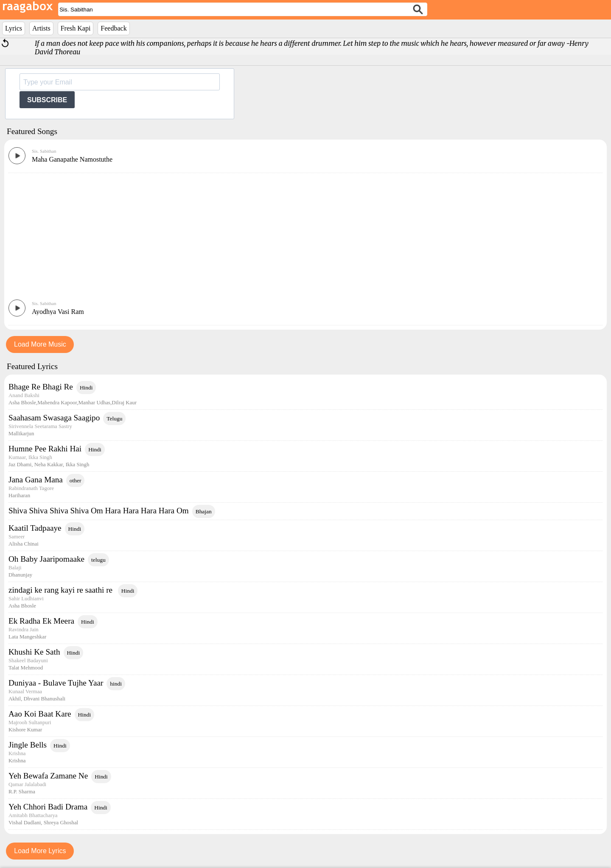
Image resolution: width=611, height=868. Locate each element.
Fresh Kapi (76, 28)
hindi (116, 684)
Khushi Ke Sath (34, 652)
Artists (41, 28)
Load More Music (40, 344)
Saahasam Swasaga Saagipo (54, 418)
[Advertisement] (305, 236)
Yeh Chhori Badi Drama (48, 807)
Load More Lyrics (40, 851)
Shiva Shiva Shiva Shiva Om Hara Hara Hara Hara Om (99, 511)
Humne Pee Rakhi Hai (45, 449)
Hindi (86, 388)
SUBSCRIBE (47, 100)
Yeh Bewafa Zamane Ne (48, 776)
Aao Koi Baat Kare (40, 714)
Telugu (114, 419)
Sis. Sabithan (44, 151)
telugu (98, 560)
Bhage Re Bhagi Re (41, 387)
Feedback (114, 28)
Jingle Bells (28, 745)
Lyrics (14, 28)
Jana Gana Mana (36, 480)
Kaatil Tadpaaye (35, 528)
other (76, 480)
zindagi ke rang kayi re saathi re (62, 590)
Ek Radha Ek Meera (41, 621)
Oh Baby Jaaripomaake (46, 559)
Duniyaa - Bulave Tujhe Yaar (56, 683)
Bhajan (204, 511)
